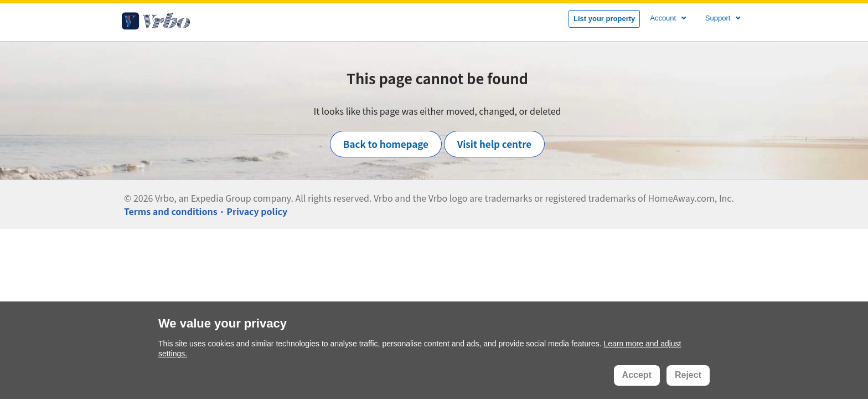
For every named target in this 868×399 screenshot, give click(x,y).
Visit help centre (495, 144)
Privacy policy (257, 211)
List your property (604, 19)
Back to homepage (386, 144)
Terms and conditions (171, 211)
